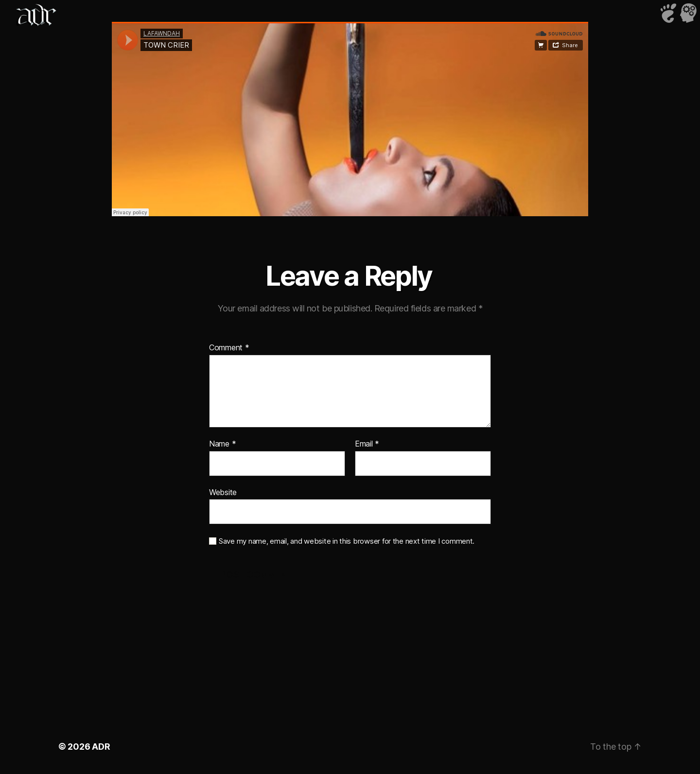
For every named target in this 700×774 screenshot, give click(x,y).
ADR (101, 747)
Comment (229, 348)
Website (223, 492)
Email (367, 444)
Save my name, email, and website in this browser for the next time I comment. (347, 541)
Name (222, 444)
